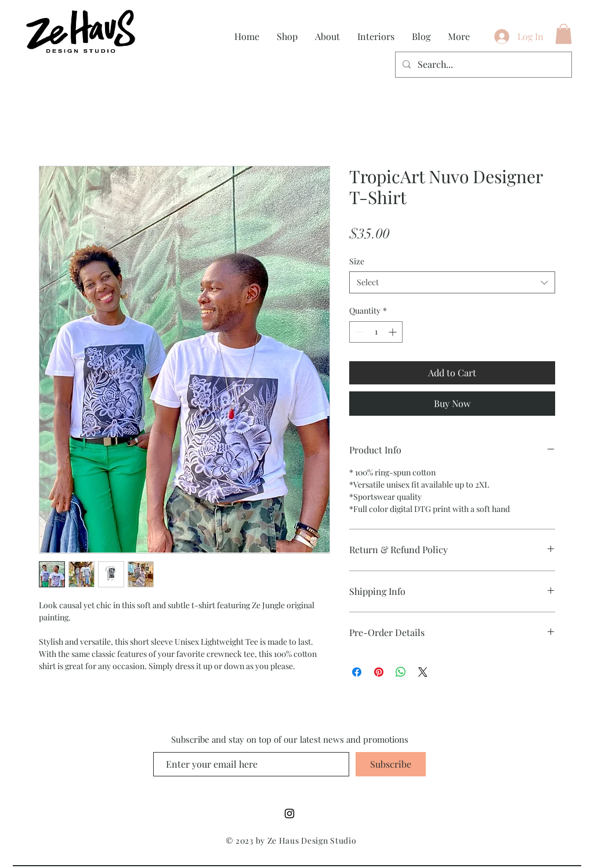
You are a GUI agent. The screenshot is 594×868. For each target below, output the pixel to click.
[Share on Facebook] (357, 672)
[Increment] (394, 332)
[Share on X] (423, 672)
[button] (564, 34)
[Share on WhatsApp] (401, 672)
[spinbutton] (376, 332)
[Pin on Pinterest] (379, 672)
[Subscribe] (391, 764)
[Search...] (482, 65)
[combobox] (452, 282)
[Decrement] (358, 332)
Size (357, 261)
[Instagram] (289, 813)
